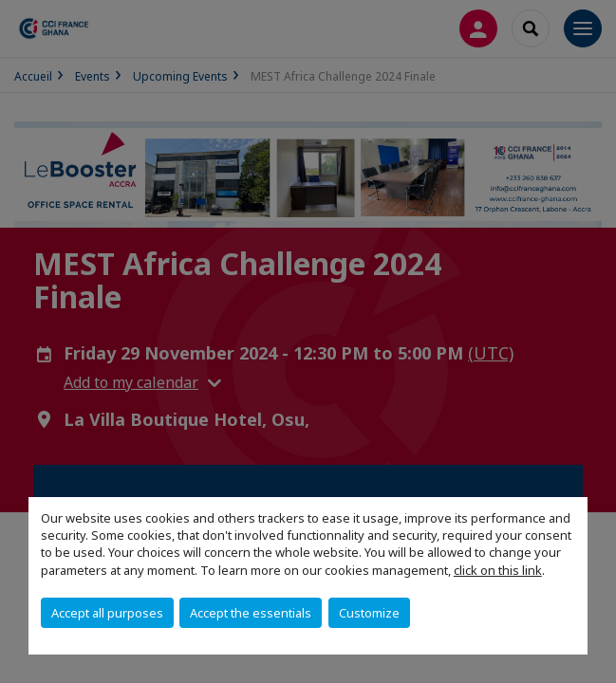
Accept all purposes (107, 613)
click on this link (498, 570)
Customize (369, 613)
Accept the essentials (251, 613)
